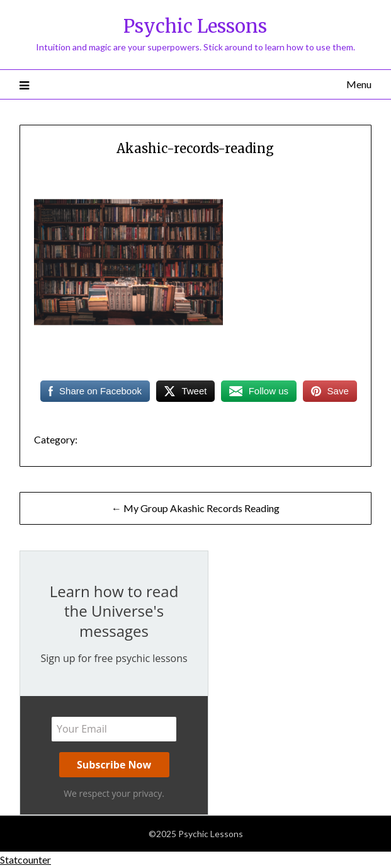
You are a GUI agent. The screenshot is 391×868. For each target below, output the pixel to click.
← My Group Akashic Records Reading (195, 508)
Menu (359, 84)
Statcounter (25, 859)
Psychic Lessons (195, 26)
